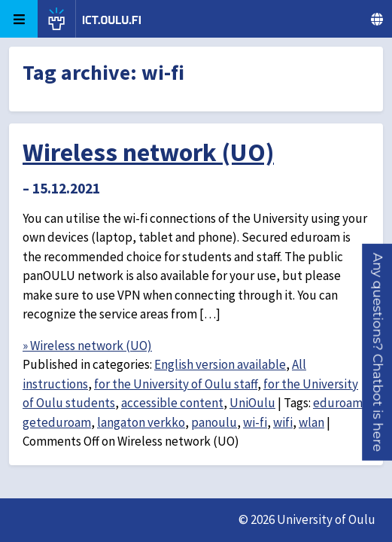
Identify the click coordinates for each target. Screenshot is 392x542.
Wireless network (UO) (148, 152)
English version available (220, 364)
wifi (283, 422)
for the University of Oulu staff (176, 384)
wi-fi (255, 422)
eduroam (338, 403)
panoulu (214, 422)
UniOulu (252, 403)
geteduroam (57, 422)
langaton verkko (141, 422)
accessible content (172, 403)
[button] (378, 352)
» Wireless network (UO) (87, 346)
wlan (311, 422)
